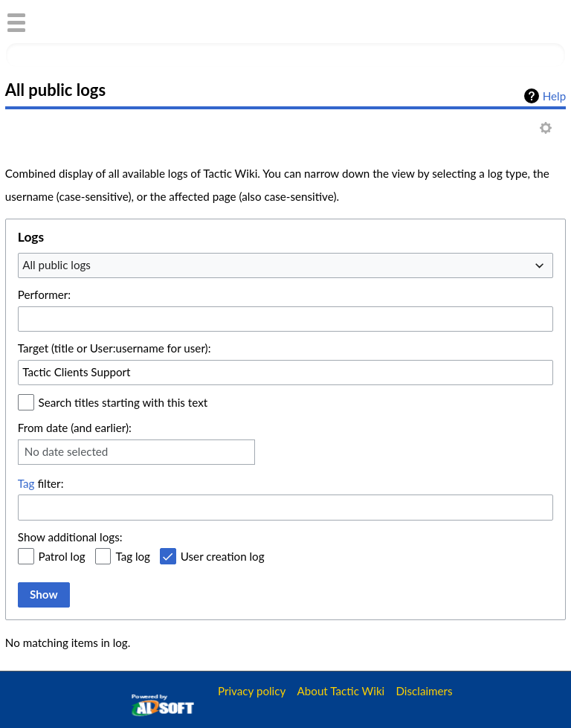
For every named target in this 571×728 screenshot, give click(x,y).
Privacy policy (252, 691)
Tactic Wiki (102, 20)
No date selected (67, 451)
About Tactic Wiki (341, 691)
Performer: (44, 294)
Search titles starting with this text (123, 402)
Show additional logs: (70, 537)
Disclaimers (424, 691)
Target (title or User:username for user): (114, 348)
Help (554, 96)
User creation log (223, 556)
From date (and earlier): (75, 428)
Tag (26, 483)
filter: (41, 483)
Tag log (133, 556)
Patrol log (62, 556)
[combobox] (285, 265)
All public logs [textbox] (57, 265)
